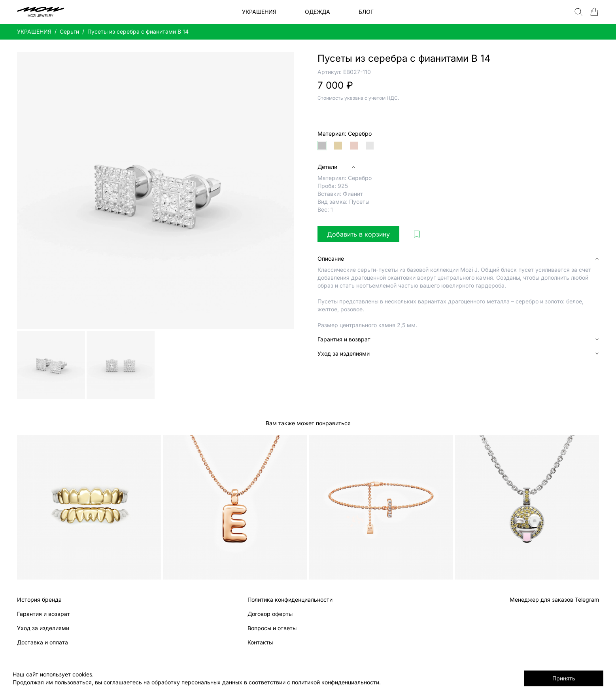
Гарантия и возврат (43, 614)
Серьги (69, 31)
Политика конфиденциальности (290, 600)
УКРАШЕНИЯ (34, 31)
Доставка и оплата (43, 642)
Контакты (260, 642)
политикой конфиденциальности (335, 682)
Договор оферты (270, 614)
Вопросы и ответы (272, 628)
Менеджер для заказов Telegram (554, 600)
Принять (564, 678)
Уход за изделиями (43, 628)
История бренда (39, 600)
